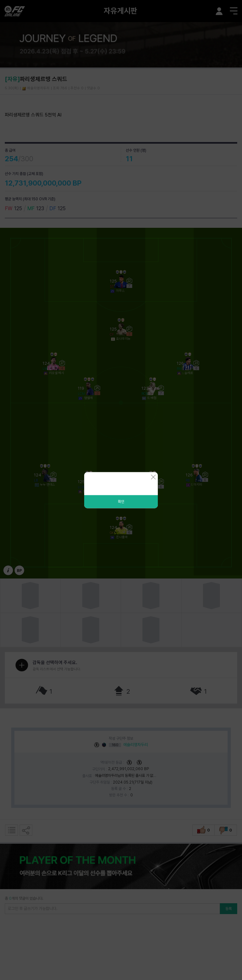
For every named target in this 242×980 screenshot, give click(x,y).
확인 (121, 501)
